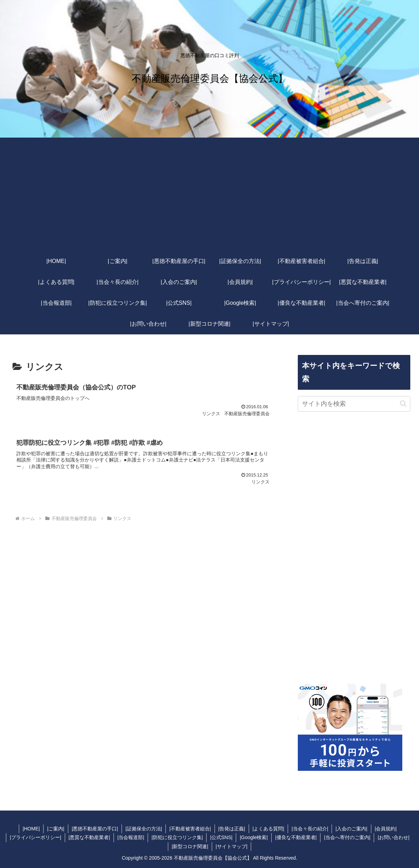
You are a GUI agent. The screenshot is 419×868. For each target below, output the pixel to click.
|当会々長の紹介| (310, 829)
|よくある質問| (268, 829)
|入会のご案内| (351, 829)
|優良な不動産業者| (296, 837)
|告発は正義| (232, 829)
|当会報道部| (131, 837)
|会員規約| (386, 829)
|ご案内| (56, 829)
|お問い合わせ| (393, 837)
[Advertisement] (210, 199)
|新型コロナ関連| (190, 846)
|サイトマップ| (231, 846)
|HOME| (31, 829)
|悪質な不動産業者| (89, 837)
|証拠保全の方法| (144, 829)
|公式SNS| (221, 837)
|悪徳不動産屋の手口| (95, 829)
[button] (403, 404)
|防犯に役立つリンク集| (177, 837)
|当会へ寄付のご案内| (347, 837)
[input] (354, 404)
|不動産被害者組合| (190, 829)
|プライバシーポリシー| (35, 837)
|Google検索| (254, 837)
